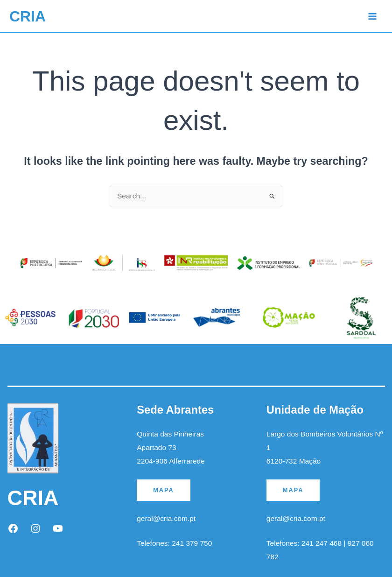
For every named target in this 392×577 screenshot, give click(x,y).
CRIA (28, 16)
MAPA (164, 490)
